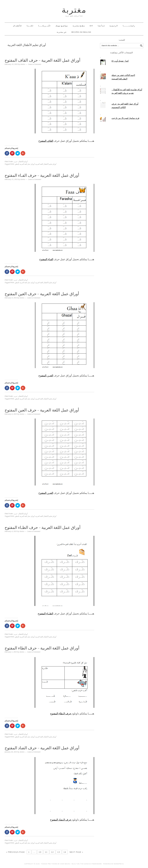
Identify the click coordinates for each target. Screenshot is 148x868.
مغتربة (74, 10)
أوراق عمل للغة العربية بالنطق (25, 164)
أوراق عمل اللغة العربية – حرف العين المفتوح (42, 410)
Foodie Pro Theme (49, 864)
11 (46, 852)
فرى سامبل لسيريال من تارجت (125, 118)
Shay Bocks (65, 864)
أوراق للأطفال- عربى (21, 162)
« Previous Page (15, 852)
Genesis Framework (93, 864)
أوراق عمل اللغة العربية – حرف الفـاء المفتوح (42, 175)
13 (59, 852)
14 (65, 852)
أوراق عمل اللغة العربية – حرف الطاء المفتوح (42, 648)
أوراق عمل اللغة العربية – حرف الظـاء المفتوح (43, 527)
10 (40, 852)
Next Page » (76, 852)
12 (52, 852)
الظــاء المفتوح (45, 614)
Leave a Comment (35, 64)
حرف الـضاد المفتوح (61, 820)
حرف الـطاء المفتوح (61, 713)
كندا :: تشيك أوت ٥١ (120, 61)
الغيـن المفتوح (46, 376)
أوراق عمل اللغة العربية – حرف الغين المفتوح (42, 294)
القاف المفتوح (46, 141)
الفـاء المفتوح (46, 259)
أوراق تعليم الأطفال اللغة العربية (46, 164)
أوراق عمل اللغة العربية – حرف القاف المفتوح (42, 60)
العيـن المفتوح (46, 493)
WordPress (119, 864)
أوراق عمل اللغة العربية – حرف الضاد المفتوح (42, 748)
